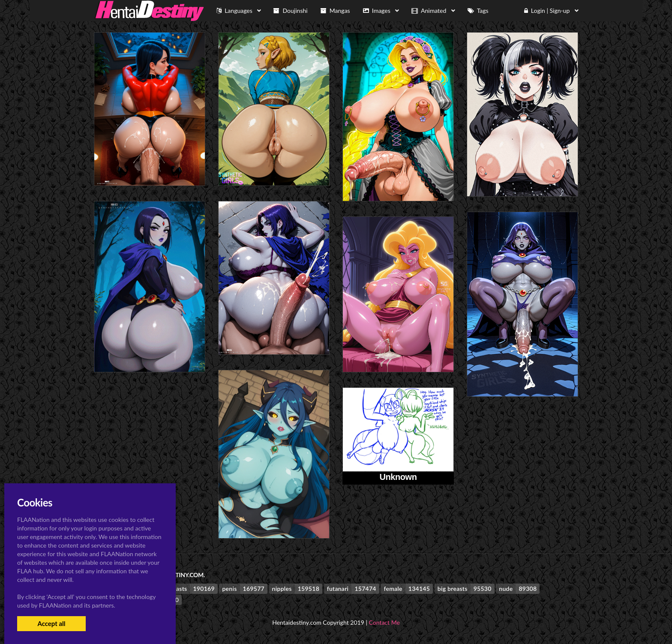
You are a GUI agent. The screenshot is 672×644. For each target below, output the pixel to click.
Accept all (51, 623)
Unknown (398, 477)
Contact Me (384, 622)
